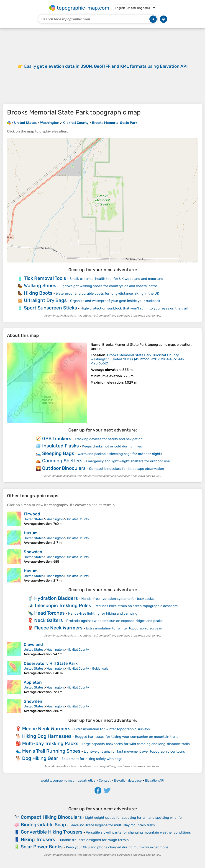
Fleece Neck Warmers (58, 628)
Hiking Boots (38, 293)
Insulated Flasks (60, 446)
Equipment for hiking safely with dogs (92, 759)
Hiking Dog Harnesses (47, 736)
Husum (31, 533)
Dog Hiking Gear (40, 758)
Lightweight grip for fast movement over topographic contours (134, 751)
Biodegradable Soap (43, 825)
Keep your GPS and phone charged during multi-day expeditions (117, 847)
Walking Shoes (40, 285)
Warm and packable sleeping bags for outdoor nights (120, 454)
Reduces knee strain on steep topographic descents (136, 606)
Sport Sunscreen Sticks (50, 308)
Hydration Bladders (56, 598)
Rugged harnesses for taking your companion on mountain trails (127, 737)
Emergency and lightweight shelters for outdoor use (128, 461)
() (138, 359)
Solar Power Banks (42, 847)
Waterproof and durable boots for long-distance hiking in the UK (107, 294)
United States (34, 519)
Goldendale (100, 669)
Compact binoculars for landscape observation (127, 469)
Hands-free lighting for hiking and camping (103, 613)
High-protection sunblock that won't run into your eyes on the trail (134, 308)
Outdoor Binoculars (64, 468)
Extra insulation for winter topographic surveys (124, 628)
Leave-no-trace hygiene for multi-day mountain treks (112, 825)
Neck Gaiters (49, 620)
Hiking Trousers (38, 839)
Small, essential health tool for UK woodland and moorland (116, 279)
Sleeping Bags (58, 453)
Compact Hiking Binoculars (51, 817)
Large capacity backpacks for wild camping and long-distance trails (136, 744)
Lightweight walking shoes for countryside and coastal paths (109, 286)
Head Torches (49, 613)
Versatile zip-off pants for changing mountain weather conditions (138, 832)
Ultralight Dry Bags (45, 300)
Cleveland (33, 645)
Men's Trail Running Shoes (51, 751)
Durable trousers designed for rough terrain (94, 840)
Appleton (33, 682)
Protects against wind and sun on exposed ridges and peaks (114, 621)
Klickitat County (78, 519)
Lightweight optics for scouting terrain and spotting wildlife (133, 818)
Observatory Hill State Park (51, 663)
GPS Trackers (57, 438)
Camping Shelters (62, 461)
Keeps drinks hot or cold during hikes (112, 446)
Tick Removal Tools (45, 278)
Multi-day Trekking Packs (50, 743)
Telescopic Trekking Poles (63, 605)
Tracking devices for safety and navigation (109, 439)
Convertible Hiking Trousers (52, 832)
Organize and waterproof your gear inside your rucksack (115, 301)
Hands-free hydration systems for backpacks (118, 599)
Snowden (33, 552)
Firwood (32, 514)
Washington (55, 519)
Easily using (106, 66)
